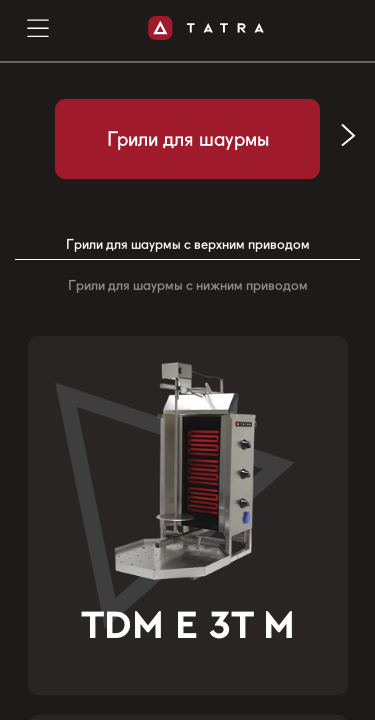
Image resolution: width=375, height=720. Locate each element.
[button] (348, 135)
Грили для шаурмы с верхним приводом (188, 244)
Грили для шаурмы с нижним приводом (188, 285)
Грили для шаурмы (188, 139)
